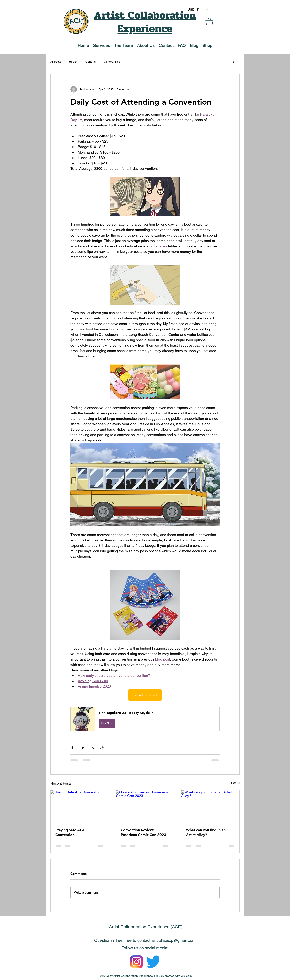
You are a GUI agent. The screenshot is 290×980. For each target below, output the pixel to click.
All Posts (56, 62)
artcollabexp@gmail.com (174, 940)
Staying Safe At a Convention (70, 832)
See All (235, 783)
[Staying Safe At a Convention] (80, 807)
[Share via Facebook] (72, 748)
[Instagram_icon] (137, 962)
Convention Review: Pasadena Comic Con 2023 (143, 832)
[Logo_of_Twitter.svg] (153, 962)
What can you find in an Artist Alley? (206, 832)
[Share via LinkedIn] (92, 748)
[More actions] (217, 89)
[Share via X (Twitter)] (82, 748)
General (91, 62)
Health (73, 62)
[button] (214, 21)
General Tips (112, 62)
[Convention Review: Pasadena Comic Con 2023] (145, 807)
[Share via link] (102, 748)
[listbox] (198, 10)
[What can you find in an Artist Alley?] (210, 807)
